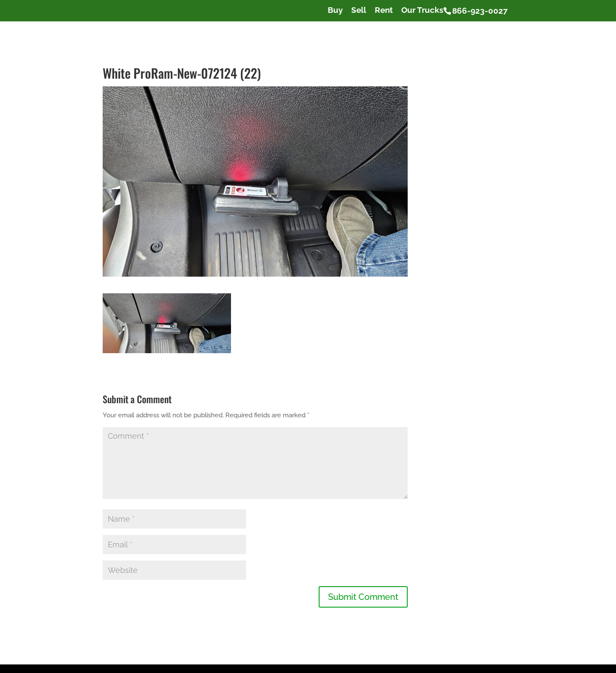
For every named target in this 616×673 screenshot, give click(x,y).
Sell (359, 10)
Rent (384, 10)
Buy (335, 10)
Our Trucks (422, 10)
